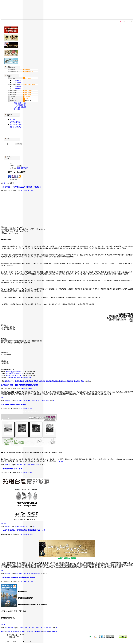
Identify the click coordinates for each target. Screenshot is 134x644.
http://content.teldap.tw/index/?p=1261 (20, 377)
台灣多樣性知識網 (16, 122)
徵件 (22, 465)
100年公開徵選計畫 (20, 107)
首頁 (4, 183)
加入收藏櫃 (24, 191)
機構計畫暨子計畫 (20, 103)
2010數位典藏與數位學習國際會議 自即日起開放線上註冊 (23, 530)
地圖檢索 (18, 89)
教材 (29, 401)
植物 (32, 465)
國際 (17, 574)
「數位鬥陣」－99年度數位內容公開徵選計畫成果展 (21, 187)
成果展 (36, 381)
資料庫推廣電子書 (16, 127)
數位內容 (49, 381)
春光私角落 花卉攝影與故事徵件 (13, 405)
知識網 (37, 465)
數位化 (38, 628)
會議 (82, 381)
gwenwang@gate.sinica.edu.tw (15, 372)
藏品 (43, 401)
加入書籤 (31, 191)
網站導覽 (9, 631)
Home (3, 631)
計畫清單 (18, 87)
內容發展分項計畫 (16, 125)
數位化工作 (63, 381)
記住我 (12, 180)
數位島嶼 (13, 120)
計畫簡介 (16, 631)
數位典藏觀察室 (10, 628)
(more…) (4, 397)
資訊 (27, 526)
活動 (40, 401)
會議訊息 (18, 80)
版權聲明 (30, 631)
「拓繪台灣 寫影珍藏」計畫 (12, 469)
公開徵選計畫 (20, 381)
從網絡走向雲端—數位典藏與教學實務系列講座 (19, 385)
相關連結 (46, 631)
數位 (34, 628)
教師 (25, 401)
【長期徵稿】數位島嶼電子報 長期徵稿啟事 (18, 577)
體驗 (47, 401)
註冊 (19, 168)
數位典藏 (55, 381)
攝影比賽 (42, 381)
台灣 (26, 381)
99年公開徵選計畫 (20, 105)
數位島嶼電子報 (46, 628)
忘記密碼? (25, 168)
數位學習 (70, 381)
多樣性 (31, 381)
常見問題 (17, 109)
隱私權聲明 (38, 631)
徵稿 (30, 628)
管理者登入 (54, 631)
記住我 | (13, 168)
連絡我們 (23, 631)
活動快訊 (7, 381)
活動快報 (18, 83)
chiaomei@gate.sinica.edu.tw (14, 374)
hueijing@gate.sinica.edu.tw (14, 376)
